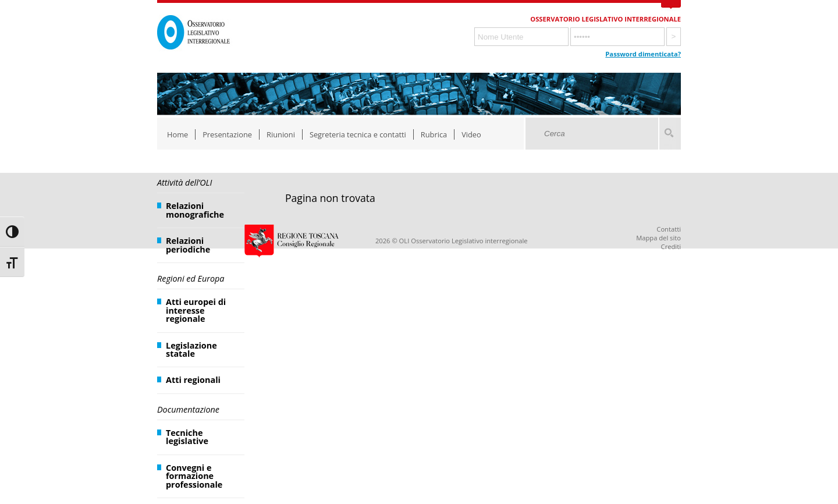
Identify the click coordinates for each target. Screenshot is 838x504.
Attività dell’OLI (184, 182)
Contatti (669, 229)
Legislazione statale (191, 349)
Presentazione (227, 134)
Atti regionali (193, 380)
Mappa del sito (658, 238)
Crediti (671, 246)
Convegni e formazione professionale (194, 476)
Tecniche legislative (187, 437)
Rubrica (434, 134)
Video (471, 134)
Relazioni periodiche (188, 245)
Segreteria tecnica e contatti (358, 134)
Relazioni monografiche (195, 210)
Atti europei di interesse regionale (196, 310)
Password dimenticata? (643, 54)
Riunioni (281, 134)
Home (177, 134)
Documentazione (188, 409)
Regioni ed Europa (191, 278)
